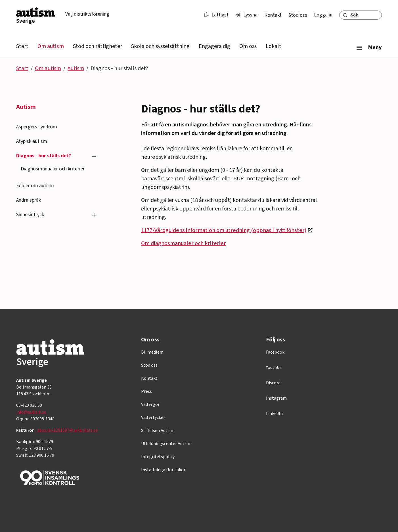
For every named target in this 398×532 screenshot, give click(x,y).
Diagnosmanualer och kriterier (53, 169)
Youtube (274, 368)
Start (22, 46)
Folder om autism (35, 186)
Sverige (26, 21)
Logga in (323, 15)
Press (146, 391)
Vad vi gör (150, 404)
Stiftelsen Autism (158, 431)
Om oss (248, 46)
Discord (273, 383)
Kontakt (273, 15)
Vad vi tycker (153, 418)
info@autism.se (31, 412)
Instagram (276, 398)
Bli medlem (152, 352)
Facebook (275, 352)
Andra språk (29, 200)
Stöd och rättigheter (98, 46)
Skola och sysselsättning (160, 46)
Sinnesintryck (30, 215)
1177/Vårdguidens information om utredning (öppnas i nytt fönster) (224, 230)
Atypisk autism (32, 141)
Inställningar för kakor (163, 470)
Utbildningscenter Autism (166, 444)
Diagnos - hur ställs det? (44, 156)
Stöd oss (298, 15)
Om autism (51, 46)
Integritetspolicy (158, 457)
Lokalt (274, 46)
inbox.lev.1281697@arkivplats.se (67, 430)
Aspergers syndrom (37, 127)
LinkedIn (274, 414)
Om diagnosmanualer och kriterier (184, 243)
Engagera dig (214, 46)
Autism (76, 68)
